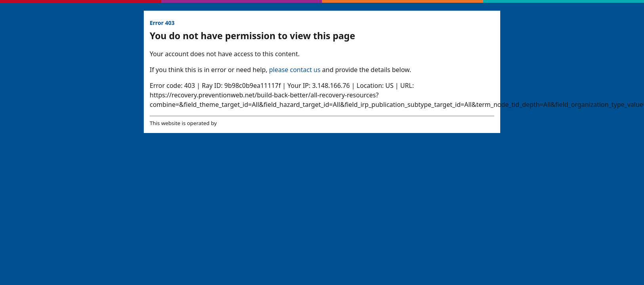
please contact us (295, 70)
